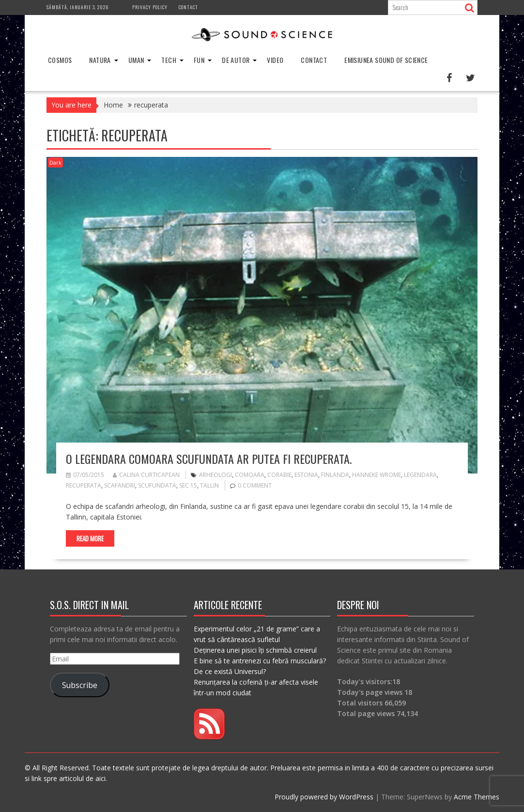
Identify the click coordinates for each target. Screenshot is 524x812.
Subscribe (80, 685)
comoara (250, 475)
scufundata (157, 485)
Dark (55, 162)
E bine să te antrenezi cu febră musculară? (260, 661)
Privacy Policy (150, 7)
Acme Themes (477, 797)
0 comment (255, 485)
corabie (279, 475)
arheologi (216, 475)
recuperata (84, 485)
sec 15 (188, 485)
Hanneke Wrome (377, 475)
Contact (188, 7)
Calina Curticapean (146, 475)
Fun (199, 60)
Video (275, 60)
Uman (136, 60)
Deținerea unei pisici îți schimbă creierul (255, 650)
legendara (420, 475)
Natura (100, 60)
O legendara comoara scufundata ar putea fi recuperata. (209, 459)
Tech (169, 60)
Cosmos (60, 60)
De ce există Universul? (230, 671)
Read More (90, 538)
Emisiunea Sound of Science (386, 60)
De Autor (236, 60)
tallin (209, 485)
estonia (306, 475)
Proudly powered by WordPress (324, 797)
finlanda (335, 475)
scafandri (120, 485)
